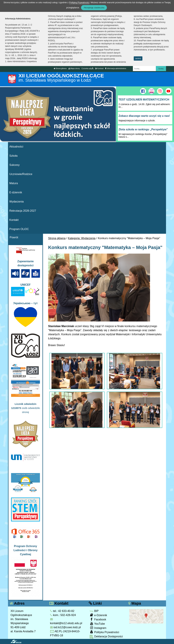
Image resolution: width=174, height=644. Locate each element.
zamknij (138, 58)
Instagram (98, 628)
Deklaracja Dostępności (106, 637)
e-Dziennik (98, 615)
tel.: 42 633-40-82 (62, 611)
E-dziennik (16, 192)
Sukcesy (14, 165)
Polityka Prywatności (104, 632)
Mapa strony (74, 68)
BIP (94, 611)
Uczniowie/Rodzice (21, 174)
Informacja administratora (116, 68)
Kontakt (14, 220)
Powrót (14, 237)
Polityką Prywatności (79, 2)
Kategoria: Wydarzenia (82, 238)
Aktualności (16, 147)
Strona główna (60, 68)
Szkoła (13, 156)
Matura (14, 183)
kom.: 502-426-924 (63, 615)
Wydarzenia (16, 202)
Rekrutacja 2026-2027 (23, 211)
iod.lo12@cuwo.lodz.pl (66, 627)
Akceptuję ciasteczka (94, 8)
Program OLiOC (19, 229)
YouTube (97, 624)
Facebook (98, 619)
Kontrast (99, 68)
